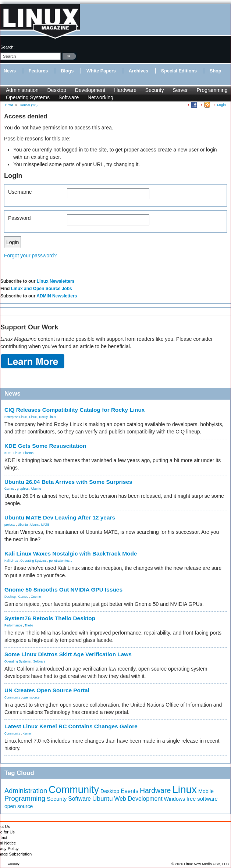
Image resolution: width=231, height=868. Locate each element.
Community (12, 697)
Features (38, 71)
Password (19, 218)
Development (90, 90)
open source (31, 697)
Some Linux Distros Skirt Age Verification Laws (68, 654)
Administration (22, 90)
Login (221, 105)
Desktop (57, 90)
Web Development (138, 799)
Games (9, 489)
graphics (23, 489)
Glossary (14, 864)
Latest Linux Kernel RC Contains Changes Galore (71, 726)
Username (20, 192)
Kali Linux (11, 561)
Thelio (29, 625)
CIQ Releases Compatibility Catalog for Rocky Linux (74, 410)
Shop (215, 71)
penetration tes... (61, 561)
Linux (33, 417)
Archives (138, 71)
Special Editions (179, 71)
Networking (100, 97)
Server (180, 90)
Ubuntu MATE (40, 525)
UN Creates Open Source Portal (47, 690)
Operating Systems (28, 97)
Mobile (206, 791)
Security (155, 90)
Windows (175, 799)
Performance (13, 625)
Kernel (27, 733)
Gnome (36, 597)
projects (10, 525)
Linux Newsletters (56, 281)
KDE (8, 453)
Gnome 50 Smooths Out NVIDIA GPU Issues (63, 590)
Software (69, 97)
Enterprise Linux (16, 417)
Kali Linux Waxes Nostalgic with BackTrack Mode (71, 553)
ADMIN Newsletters (57, 296)
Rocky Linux (48, 417)
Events (129, 791)
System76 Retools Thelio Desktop (50, 618)
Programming (212, 90)
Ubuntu (36, 489)
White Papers (101, 71)
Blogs (67, 71)
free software (202, 799)
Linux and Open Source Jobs (42, 289)
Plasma (28, 453)
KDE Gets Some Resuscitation (45, 446)
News (10, 71)
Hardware (125, 90)
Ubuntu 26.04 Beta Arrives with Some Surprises (68, 482)
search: (8, 47)
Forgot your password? (30, 256)
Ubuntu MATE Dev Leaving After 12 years (60, 517)
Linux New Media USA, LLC (207, 864)
